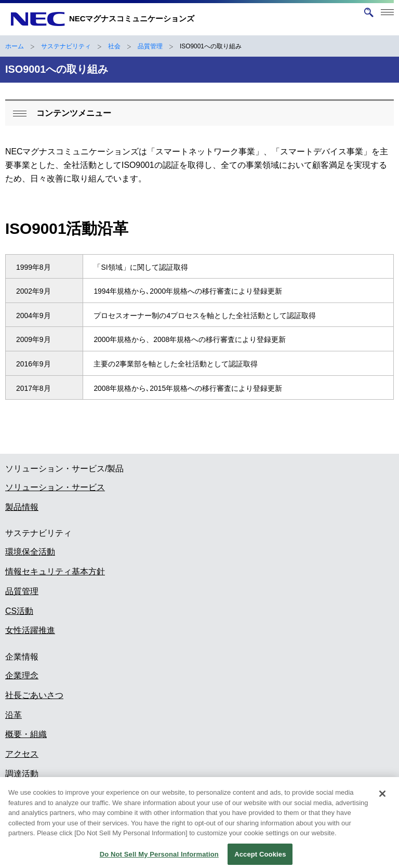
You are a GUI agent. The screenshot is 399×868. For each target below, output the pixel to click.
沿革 (14, 715)
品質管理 (150, 46)
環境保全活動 (30, 552)
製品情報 (22, 507)
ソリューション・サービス (55, 487)
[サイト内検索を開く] (369, 12)
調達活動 (22, 774)
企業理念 (22, 675)
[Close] (382, 799)
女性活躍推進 (30, 630)
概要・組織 (26, 734)
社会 (114, 46)
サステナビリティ (66, 46)
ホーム (15, 46)
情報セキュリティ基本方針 (55, 571)
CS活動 (19, 611)
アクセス (22, 754)
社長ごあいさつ (34, 695)
